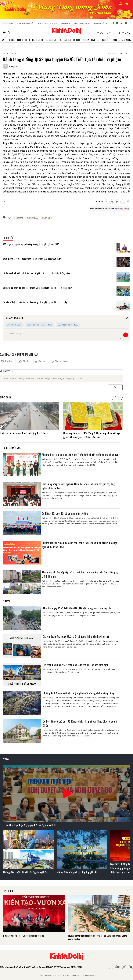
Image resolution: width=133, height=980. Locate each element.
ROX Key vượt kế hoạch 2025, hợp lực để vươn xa (23, 936)
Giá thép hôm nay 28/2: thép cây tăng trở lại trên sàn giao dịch (76, 665)
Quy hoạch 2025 (14, 325)
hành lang (19, 218)
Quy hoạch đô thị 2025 (68, 325)
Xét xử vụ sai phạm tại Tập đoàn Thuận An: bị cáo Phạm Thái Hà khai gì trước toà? (37, 288)
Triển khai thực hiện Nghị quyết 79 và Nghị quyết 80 (30, 825)
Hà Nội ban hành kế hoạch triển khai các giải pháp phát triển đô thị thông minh (36, 273)
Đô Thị (28, 40)
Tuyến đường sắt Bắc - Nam (40, 325)
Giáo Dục (68, 40)
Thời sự (6, 53)
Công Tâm (14, 66)
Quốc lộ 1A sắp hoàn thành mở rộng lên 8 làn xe (25, 433)
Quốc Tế (105, 40)
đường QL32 (32, 218)
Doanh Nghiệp (38, 40)
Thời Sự (12, 40)
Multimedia (126, 40)
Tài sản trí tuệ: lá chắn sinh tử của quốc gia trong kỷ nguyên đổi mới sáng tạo (35, 302)
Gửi (115, 387)
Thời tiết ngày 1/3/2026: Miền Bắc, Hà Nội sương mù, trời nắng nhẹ (77, 608)
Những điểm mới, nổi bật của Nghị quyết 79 (25, 872)
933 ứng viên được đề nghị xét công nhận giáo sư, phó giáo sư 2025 (31, 244)
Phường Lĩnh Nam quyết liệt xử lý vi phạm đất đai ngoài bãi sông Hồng (78, 693)
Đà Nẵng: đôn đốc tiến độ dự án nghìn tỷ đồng (65, 513)
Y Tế (60, 40)
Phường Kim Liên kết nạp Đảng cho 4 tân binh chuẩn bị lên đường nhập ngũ (80, 455)
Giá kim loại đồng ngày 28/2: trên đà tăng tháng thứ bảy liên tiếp (76, 636)
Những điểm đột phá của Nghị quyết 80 (77, 872)
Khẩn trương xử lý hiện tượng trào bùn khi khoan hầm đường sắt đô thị (32, 259)
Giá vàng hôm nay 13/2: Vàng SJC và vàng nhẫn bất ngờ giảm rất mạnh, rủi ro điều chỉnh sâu (92, 435)
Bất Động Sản (51, 40)
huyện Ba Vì (47, 218)
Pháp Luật (95, 40)
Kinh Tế (20, 40)
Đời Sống (77, 40)
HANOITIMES (8, 23)
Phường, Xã (115, 40)
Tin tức (14, 53)
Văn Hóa (86, 40)
